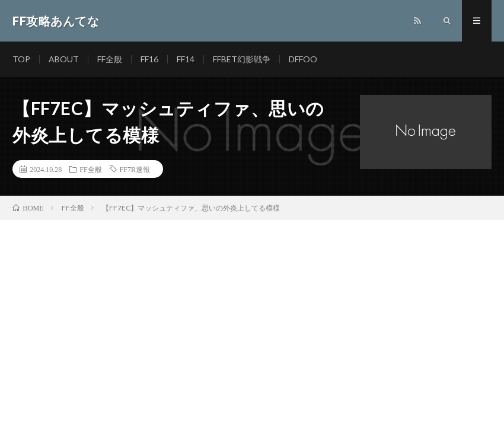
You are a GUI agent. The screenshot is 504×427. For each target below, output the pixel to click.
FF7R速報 (135, 169)
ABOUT (64, 59)
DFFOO (303, 59)
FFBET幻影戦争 (242, 59)
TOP (21, 59)
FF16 (149, 59)
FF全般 (110, 59)
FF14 (186, 59)
